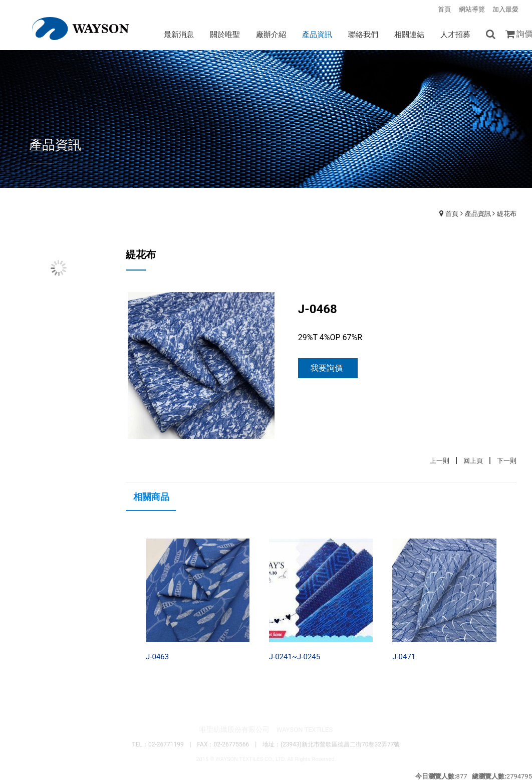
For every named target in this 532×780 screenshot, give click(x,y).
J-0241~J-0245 (295, 657)
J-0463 (157, 657)
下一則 (507, 461)
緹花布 (507, 214)
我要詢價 (327, 368)
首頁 (452, 214)
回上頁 (473, 461)
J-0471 (404, 657)
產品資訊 (478, 214)
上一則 (440, 461)
